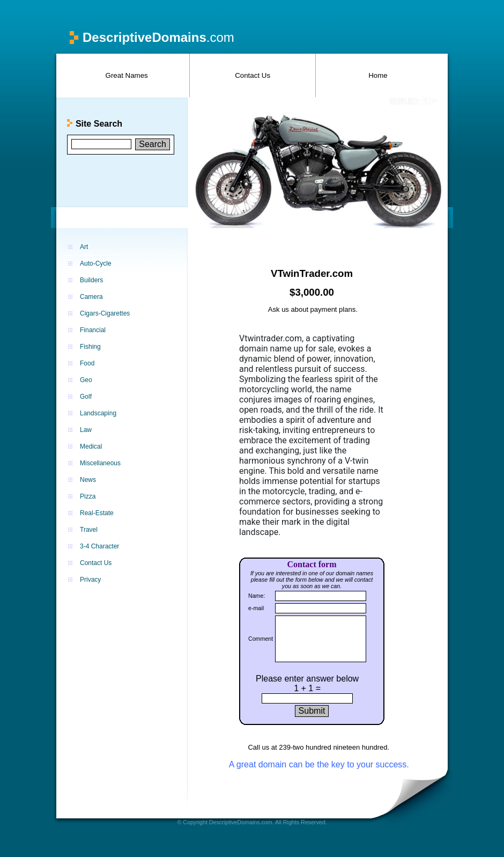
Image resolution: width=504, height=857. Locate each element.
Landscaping (98, 413)
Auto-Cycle (96, 263)
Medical (91, 446)
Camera (91, 297)
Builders (91, 280)
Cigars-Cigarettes (105, 313)
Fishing (90, 347)
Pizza (88, 496)
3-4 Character (99, 546)
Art (84, 247)
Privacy (90, 580)
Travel (89, 530)
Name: (257, 596)
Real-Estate (97, 513)
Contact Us (253, 75)
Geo (86, 380)
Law (86, 430)
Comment (261, 639)
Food (87, 363)
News (88, 480)
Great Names (127, 75)
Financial (93, 330)
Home (378, 75)
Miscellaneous (100, 463)
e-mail (256, 608)
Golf (86, 397)
